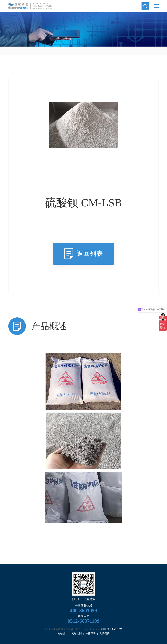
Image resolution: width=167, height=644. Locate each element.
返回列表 (90, 254)
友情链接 (104, 633)
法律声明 (91, 633)
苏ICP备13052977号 (112, 629)
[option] (83, 29)
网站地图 (77, 633)
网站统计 (63, 633)
